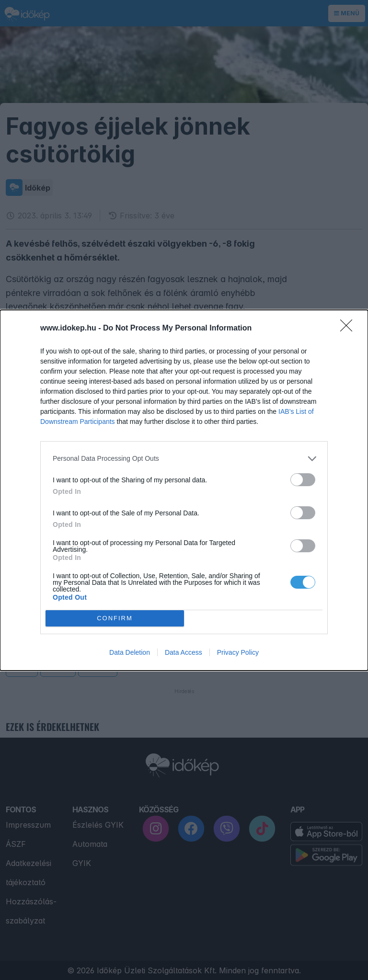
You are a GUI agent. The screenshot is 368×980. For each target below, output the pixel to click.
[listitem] (184, 459)
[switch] (303, 480)
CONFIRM (115, 618)
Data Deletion (130, 652)
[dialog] (184, 490)
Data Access (184, 652)
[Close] (349, 329)
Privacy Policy (238, 652)
